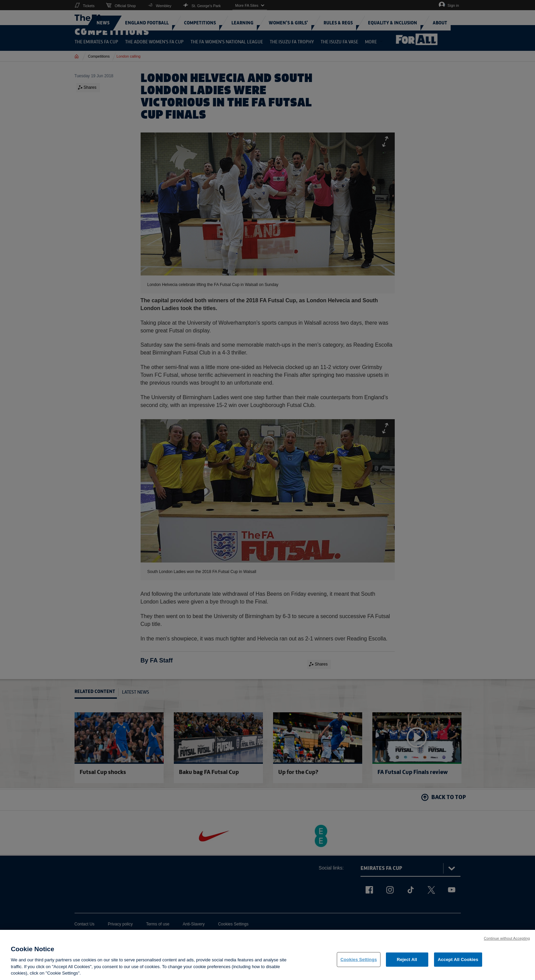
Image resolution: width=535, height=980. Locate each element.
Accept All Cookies (458, 964)
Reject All (407, 964)
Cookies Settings (359, 964)
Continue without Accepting (507, 943)
